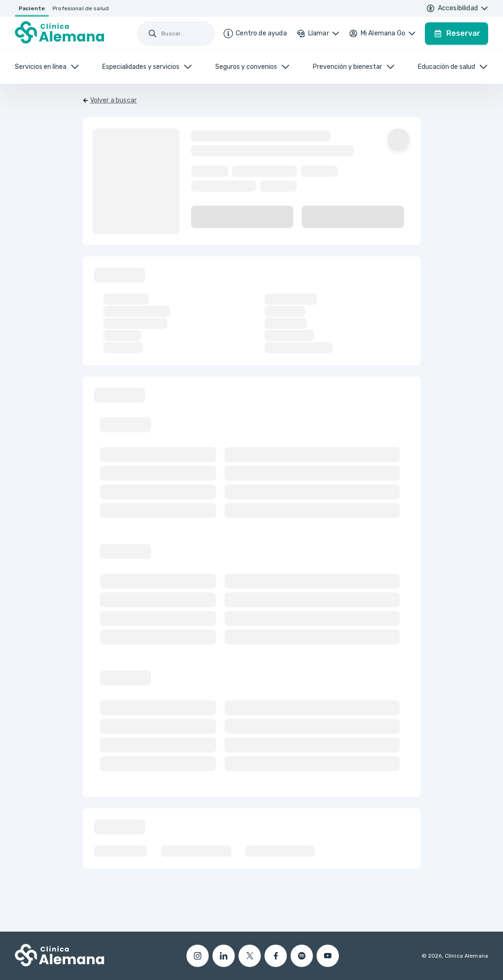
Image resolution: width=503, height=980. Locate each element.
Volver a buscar (114, 100)
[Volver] (110, 101)
